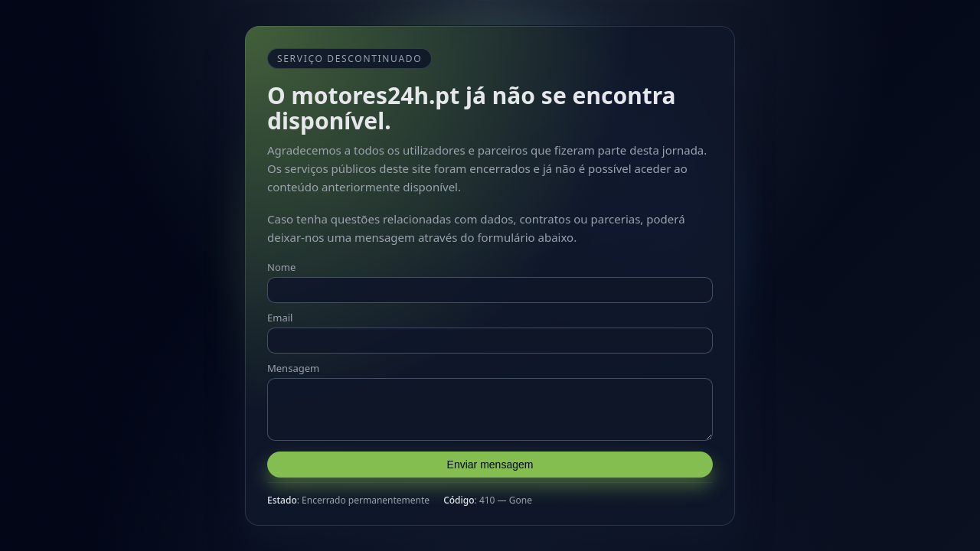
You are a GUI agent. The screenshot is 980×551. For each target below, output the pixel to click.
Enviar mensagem (490, 469)
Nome (281, 262)
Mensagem (293, 364)
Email (280, 313)
